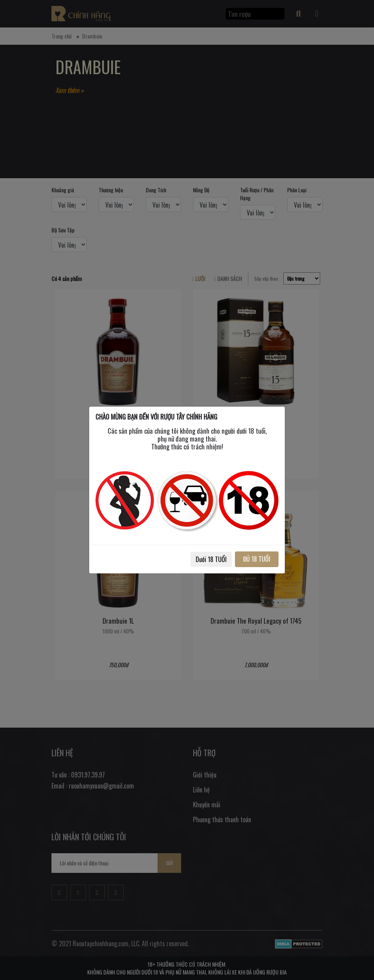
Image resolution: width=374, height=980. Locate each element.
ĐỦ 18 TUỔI (257, 559)
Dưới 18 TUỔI (211, 559)
